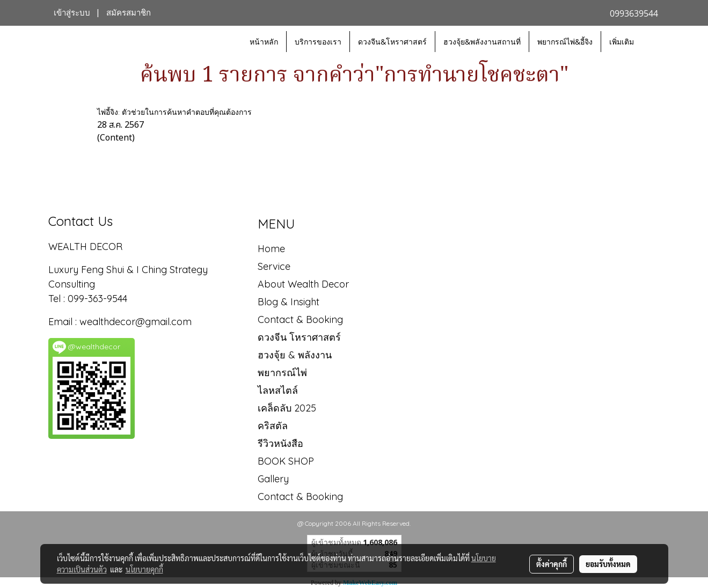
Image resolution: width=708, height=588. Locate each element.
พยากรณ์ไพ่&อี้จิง (565, 42)
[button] (652, 42)
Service (274, 266)
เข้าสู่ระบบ (72, 13)
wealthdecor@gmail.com (137, 322)
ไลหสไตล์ (278, 390)
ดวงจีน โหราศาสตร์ (299, 337)
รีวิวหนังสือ (280, 443)
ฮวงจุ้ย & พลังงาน (295, 355)
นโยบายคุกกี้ (144, 569)
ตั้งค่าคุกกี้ (552, 564)
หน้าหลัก (264, 42)
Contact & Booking (300, 319)
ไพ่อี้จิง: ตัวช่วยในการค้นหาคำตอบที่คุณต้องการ (174, 112)
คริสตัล (273, 426)
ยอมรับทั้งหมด (608, 564)
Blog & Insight (289, 302)
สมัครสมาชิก (129, 13)
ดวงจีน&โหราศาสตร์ (392, 42)
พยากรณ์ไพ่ (282, 373)
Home (271, 249)
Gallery (273, 479)
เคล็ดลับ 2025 (287, 408)
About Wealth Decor (303, 284)
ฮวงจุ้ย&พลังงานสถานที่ (482, 42)
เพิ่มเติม (622, 42)
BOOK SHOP (286, 461)
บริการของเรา (318, 42)
